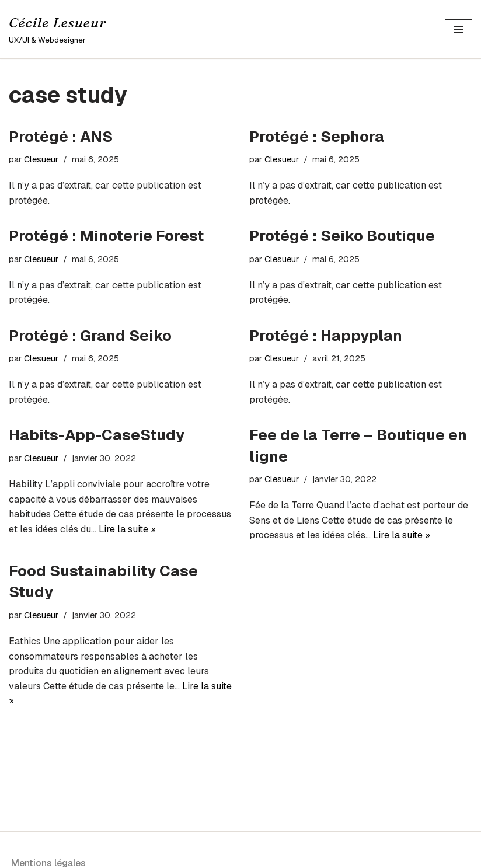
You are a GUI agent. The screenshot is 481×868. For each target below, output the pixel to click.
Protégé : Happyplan (326, 336)
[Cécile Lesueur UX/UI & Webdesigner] (57, 29)
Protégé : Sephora (317, 137)
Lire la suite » (127, 529)
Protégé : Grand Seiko (90, 336)
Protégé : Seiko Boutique (342, 236)
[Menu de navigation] (459, 29)
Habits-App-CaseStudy (97, 435)
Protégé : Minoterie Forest (106, 236)
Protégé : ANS (61, 137)
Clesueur (41, 159)
